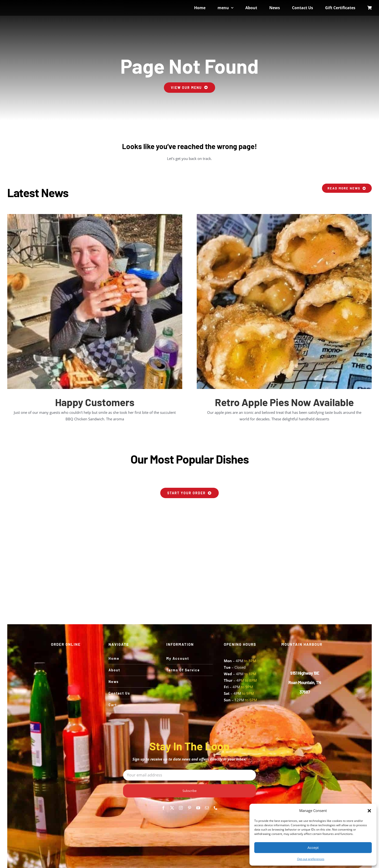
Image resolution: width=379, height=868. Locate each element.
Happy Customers (95, 402)
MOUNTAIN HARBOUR (302, 644)
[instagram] (181, 808)
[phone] (216, 808)
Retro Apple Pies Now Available (284, 402)
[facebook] (163, 808)
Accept (313, 848)
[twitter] (172, 808)
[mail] (207, 808)
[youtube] (198, 808)
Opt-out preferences (311, 859)
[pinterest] (189, 808)
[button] (369, 811)
